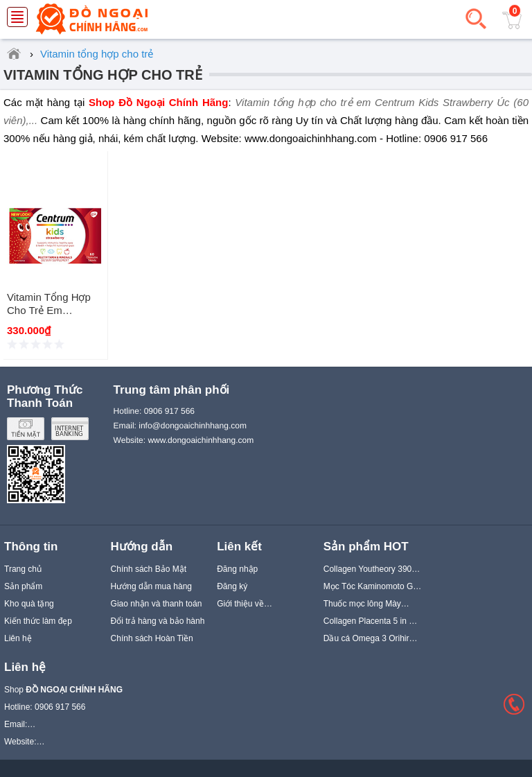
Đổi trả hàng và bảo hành (158, 621)
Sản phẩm (23, 586)
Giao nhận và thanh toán (157, 604)
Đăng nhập (237, 569)
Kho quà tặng (29, 604)
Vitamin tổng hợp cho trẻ (103, 75)
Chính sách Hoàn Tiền (152, 638)
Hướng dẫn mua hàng (151, 586)
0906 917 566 (169, 411)
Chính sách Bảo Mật (149, 569)
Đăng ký (232, 586)
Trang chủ (23, 569)
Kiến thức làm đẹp (38, 621)
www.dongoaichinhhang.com (201, 440)
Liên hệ (18, 638)
